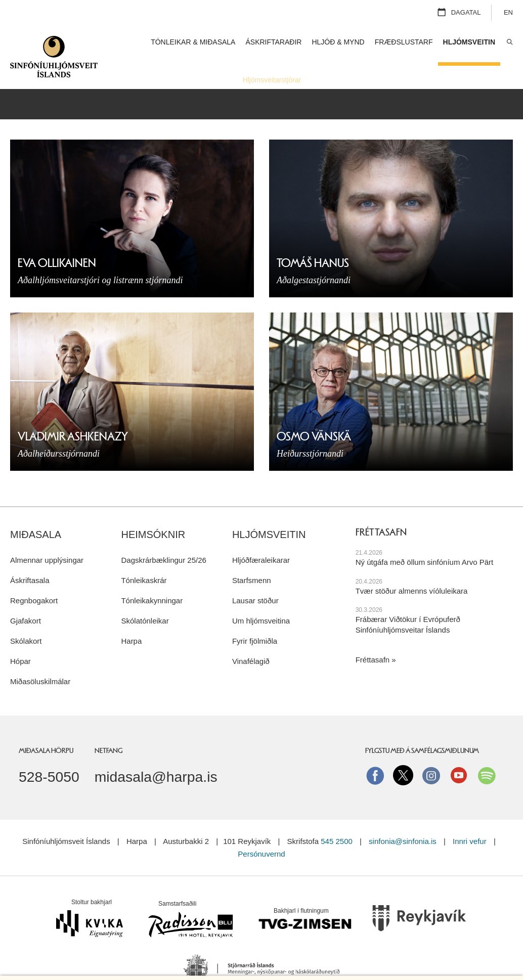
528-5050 (49, 754)
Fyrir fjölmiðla (255, 618)
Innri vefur (471, 818)
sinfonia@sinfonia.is (403, 818)
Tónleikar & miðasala (193, 42)
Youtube (459, 752)
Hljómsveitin (269, 512)
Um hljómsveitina (261, 597)
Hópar (20, 638)
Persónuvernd (261, 831)
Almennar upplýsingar (47, 537)
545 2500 (337, 818)
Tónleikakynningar (152, 577)
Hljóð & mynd (338, 42)
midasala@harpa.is (156, 754)
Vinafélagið (251, 638)
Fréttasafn (373, 637)
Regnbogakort (34, 577)
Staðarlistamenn (337, 80)
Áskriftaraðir (273, 42)
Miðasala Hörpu (46, 727)
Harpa (131, 618)
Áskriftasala (30, 557)
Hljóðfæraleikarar (261, 537)
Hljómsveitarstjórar (272, 80)
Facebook (375, 752)
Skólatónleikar (145, 597)
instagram (431, 752)
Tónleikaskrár (144, 557)
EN (508, 12)
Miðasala (36, 512)
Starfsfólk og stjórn (402, 80)
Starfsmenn (252, 557)
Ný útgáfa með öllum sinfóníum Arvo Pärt (425, 539)
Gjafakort (26, 597)
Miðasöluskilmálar (40, 658)
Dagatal (466, 12)
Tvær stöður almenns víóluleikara (412, 568)
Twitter (403, 752)
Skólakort (26, 618)
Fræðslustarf (404, 42)
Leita (509, 42)
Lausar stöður (255, 577)
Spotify (487, 752)
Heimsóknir (153, 512)
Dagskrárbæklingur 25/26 (163, 537)
